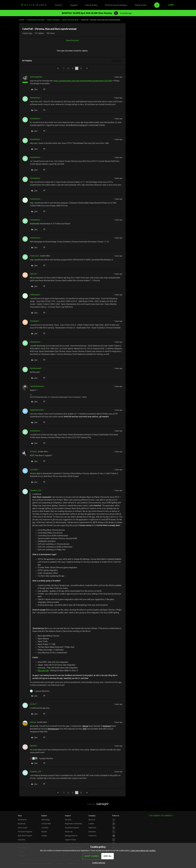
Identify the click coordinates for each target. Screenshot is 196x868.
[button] (171, 5)
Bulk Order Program (25, 836)
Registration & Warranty (74, 824)
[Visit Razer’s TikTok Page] (114, 840)
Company (92, 816)
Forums (59, 5)
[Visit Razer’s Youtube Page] (114, 836)
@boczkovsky (43, 671)
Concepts (45, 828)
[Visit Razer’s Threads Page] (114, 828)
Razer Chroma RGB (70, 20)
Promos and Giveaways (116, 5)
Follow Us (116, 816)
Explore (44, 816)
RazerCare (69, 832)
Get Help (68, 820)
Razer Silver (141, 5)
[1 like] (40, 691)
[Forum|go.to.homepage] (33, 5)
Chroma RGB (46, 824)
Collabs (44, 836)
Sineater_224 (35, 490)
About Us (92, 820)
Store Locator (23, 828)
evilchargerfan (36, 77)
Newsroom (92, 828)
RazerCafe (22, 824)
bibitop (33, 722)
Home (22, 20)
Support (74, 5)
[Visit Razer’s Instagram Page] (114, 824)
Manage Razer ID (71, 836)
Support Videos (70, 840)
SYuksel (33, 451)
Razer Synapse (53, 20)
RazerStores (22, 820)
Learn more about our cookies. (143, 850)
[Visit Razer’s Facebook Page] (114, 820)
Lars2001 (34, 469)
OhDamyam (35, 295)
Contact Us (92, 836)
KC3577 (33, 704)
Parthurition (35, 199)
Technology (46, 820)
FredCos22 (34, 256)
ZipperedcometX (37, 410)
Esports (44, 832)
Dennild (33, 746)
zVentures (92, 832)
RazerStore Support (72, 828)
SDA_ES (33, 274)
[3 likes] (41, 758)
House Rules (91, 5)
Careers (91, 824)
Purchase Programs (25, 832)
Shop (20, 816)
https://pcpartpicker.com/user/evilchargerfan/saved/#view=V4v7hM (83, 81)
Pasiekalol (34, 321)
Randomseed (35, 368)
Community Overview (36, 20)
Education (22, 840)
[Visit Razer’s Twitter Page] (114, 832)
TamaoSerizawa (37, 386)
